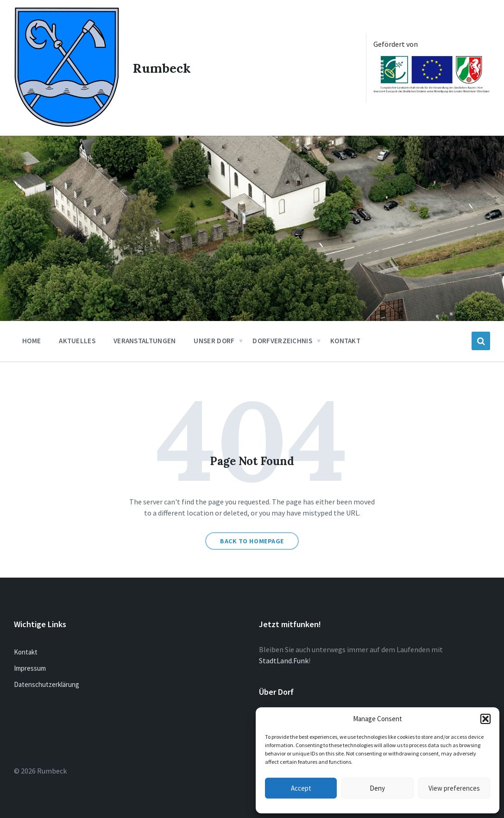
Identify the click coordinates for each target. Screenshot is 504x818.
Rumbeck (162, 68)
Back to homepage (252, 541)
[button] (485, 719)
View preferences (454, 788)
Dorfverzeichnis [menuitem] (282, 341)
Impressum (30, 668)
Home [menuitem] (31, 341)
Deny (377, 788)
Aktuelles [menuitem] (77, 341)
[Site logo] (66, 124)
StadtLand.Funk (284, 660)
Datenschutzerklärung (47, 684)
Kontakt (26, 651)
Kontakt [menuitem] (345, 341)
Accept (301, 788)
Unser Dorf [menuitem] (214, 341)
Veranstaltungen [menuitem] (145, 341)
